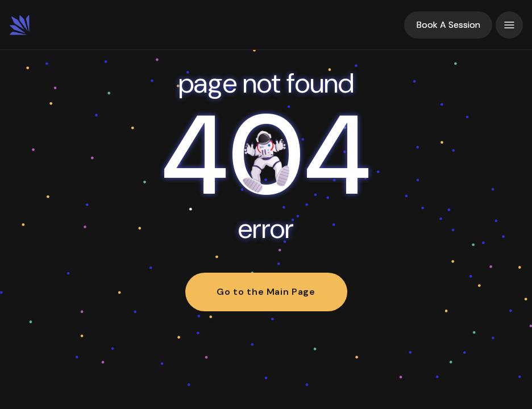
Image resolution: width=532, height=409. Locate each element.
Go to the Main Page (266, 292)
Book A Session (448, 25)
